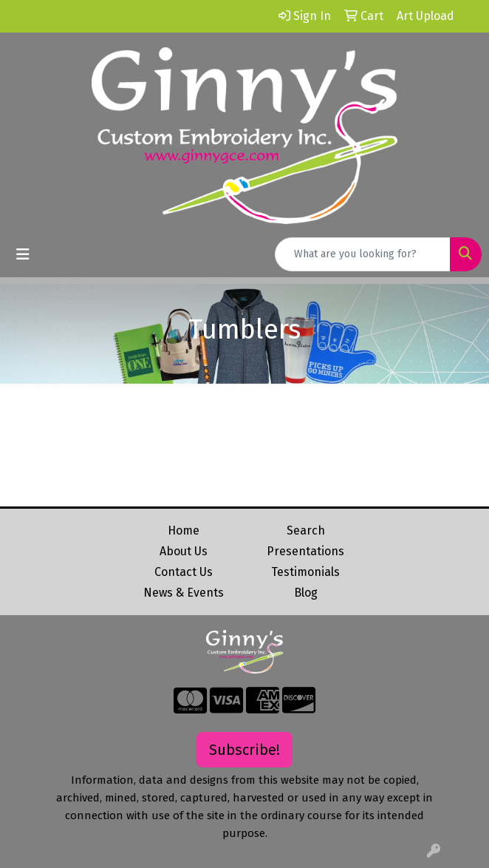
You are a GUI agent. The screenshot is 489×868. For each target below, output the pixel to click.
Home (184, 530)
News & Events (184, 593)
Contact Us (184, 572)
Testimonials (305, 572)
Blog (306, 593)
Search (306, 530)
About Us (184, 551)
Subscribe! (244, 750)
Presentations (305, 551)
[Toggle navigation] (23, 254)
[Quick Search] (363, 254)
